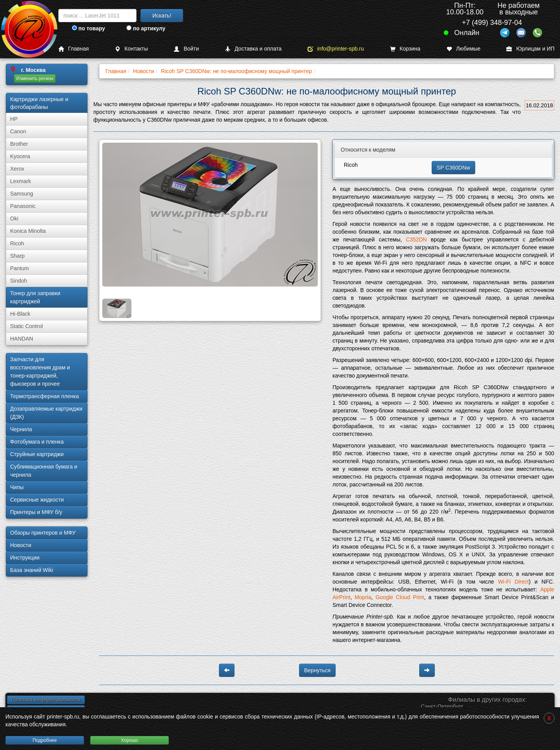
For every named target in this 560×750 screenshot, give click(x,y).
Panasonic (23, 206)
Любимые (464, 49)
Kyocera (20, 156)
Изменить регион (35, 79)
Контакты (131, 49)
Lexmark (21, 181)
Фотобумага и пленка (37, 442)
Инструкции (25, 558)
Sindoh (19, 281)
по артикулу (146, 28)
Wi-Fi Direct (513, 582)
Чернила (21, 429)
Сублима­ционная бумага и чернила (44, 471)
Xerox (17, 169)
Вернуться (317, 670)
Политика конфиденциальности (46, 700)
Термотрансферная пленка (45, 396)
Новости (21, 545)
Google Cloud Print (400, 597)
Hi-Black (20, 314)
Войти (186, 49)
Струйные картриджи (37, 454)
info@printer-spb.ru (336, 49)
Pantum (19, 268)
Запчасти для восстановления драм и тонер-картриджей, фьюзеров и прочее (40, 372)
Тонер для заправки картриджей (35, 297)
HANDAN (22, 339)
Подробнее (45, 740)
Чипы (17, 487)
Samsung (22, 194)
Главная (73, 49)
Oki (14, 219)
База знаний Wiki (32, 570)
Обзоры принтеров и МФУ (43, 533)
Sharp (17, 256)
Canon (18, 131)
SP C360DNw (453, 168)
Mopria (363, 597)
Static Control (26, 326)
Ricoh (17, 243)
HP (14, 119)
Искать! (162, 16)
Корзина (405, 49)
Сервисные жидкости (37, 500)
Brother (19, 144)
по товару (88, 28)
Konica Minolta (28, 231)
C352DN (416, 240)
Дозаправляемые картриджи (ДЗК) (46, 413)
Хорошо (129, 740)
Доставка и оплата (253, 49)
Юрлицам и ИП (530, 49)
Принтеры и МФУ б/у (36, 512)
